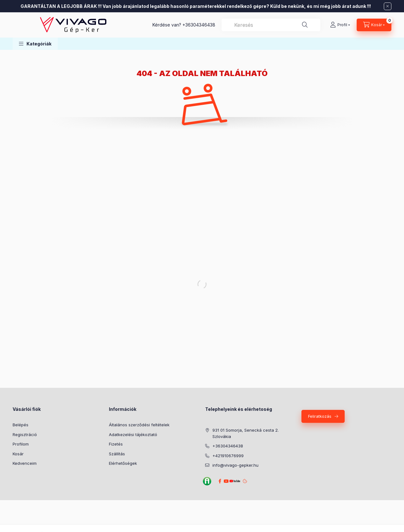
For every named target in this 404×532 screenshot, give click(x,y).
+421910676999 (228, 456)
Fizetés (116, 444)
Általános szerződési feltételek (139, 425)
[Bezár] (388, 6)
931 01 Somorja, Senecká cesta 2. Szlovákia (246, 433)
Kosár (18, 454)
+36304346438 (199, 25)
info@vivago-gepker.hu (235, 465)
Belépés (21, 425)
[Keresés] (305, 25)
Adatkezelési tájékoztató (133, 434)
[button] (35, 44)
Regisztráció (25, 434)
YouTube (234, 481)
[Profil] (340, 25)
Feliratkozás (320, 416)
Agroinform (207, 481)
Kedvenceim (25, 463)
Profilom (21, 444)
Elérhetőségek (123, 463)
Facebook (220, 481)
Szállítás (117, 454)
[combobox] (271, 25)
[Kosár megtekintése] (374, 25)
